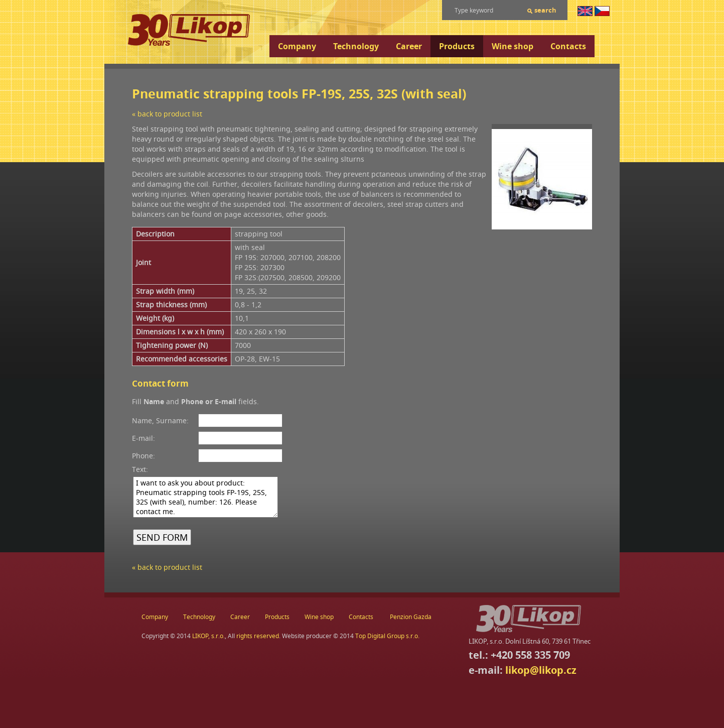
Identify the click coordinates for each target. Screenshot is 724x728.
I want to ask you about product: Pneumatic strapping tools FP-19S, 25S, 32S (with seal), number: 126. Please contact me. (205, 497)
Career (409, 46)
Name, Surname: (160, 420)
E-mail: (143, 438)
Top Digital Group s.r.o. (387, 636)
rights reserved (258, 636)
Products (457, 46)
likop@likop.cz (541, 670)
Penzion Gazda (411, 617)
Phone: (143, 456)
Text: (140, 469)
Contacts (568, 46)
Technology (356, 46)
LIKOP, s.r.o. (208, 636)
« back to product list (167, 114)
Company (297, 46)
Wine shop (513, 46)
